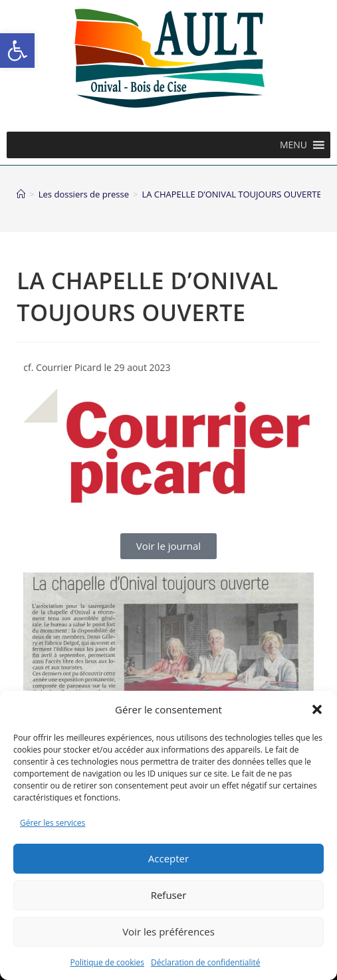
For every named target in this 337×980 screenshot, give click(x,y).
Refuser (169, 895)
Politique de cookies (107, 962)
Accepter (168, 858)
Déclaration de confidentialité (206, 962)
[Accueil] (21, 194)
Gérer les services (53, 823)
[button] (17, 51)
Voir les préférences (168, 931)
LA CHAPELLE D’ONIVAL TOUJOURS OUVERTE (231, 194)
